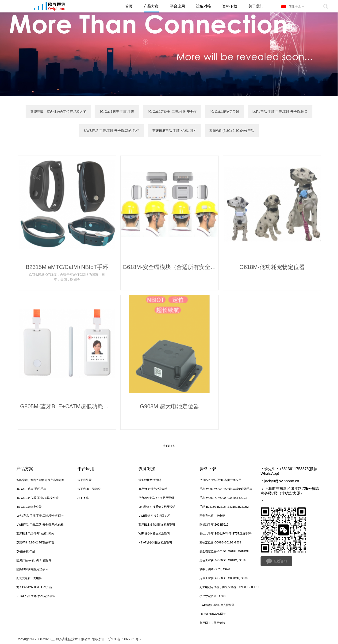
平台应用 (86, 469)
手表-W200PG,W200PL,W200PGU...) (223, 498)
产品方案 (25, 469)
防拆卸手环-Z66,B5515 (214, 525)
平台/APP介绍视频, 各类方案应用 (220, 480)
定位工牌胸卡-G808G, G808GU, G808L (224, 579)
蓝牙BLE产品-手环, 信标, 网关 (174, 131)
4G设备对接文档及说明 (153, 489)
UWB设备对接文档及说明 (154, 516)
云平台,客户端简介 (89, 489)
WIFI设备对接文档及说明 (154, 534)
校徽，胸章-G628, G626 (215, 570)
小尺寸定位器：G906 (213, 597)
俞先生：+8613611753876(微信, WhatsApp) (290, 472)
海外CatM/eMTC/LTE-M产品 (34, 588)
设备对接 (147, 469)
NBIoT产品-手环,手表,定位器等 (36, 597)
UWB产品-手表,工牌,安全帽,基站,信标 (112, 131)
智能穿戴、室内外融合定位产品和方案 (58, 112)
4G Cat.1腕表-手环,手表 (117, 112)
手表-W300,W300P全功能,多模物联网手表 (226, 489)
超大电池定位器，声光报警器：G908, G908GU (229, 588)
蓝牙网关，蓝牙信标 (212, 623)
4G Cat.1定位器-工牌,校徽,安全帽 (172, 112)
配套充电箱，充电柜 (29, 579)
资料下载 (208, 469)
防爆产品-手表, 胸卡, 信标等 (34, 561)
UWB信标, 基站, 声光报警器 (217, 605)
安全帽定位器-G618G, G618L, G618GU (224, 552)
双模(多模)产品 (26, 552)
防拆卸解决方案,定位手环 (32, 570)
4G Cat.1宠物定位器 (224, 112)
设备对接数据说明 (150, 480)
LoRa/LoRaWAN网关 (213, 614)
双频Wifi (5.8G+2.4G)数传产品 (232, 131)
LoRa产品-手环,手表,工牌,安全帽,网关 (280, 112)
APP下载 (83, 498)
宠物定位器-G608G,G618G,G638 (220, 543)
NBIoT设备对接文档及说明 (155, 543)
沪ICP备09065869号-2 (125, 639)
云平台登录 (84, 480)
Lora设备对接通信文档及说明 (157, 507)
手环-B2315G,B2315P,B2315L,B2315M (224, 507)
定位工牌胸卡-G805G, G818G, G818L (223, 561)
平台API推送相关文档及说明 (156, 498)
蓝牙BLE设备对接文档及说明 (157, 525)
